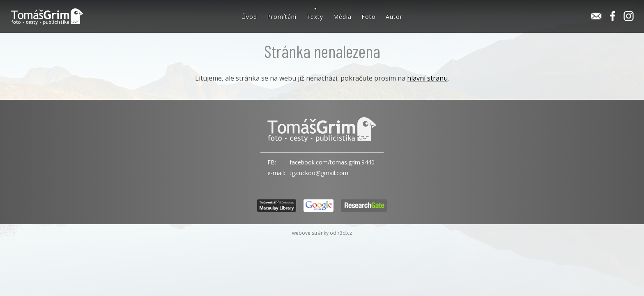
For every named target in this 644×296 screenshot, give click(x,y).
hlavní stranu (427, 78)
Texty (315, 17)
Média (342, 17)
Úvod (249, 17)
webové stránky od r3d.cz (322, 233)
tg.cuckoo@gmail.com (319, 173)
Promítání (282, 17)
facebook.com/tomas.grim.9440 (332, 162)
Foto (369, 17)
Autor (394, 17)
